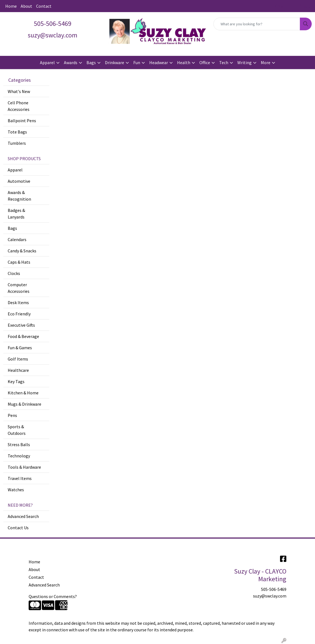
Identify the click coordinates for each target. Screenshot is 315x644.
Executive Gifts (21, 325)
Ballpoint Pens (22, 121)
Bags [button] (91, 62)
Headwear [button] (159, 62)
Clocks (14, 273)
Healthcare (18, 370)
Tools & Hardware (24, 467)
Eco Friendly (19, 314)
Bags (12, 228)
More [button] (266, 62)
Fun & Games (20, 348)
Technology (19, 456)
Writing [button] (245, 62)
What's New (19, 91)
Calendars (17, 239)
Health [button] (184, 62)
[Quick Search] (257, 24)
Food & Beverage (23, 336)
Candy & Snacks (22, 251)
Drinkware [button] (115, 62)
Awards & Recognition (19, 196)
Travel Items (20, 478)
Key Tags (16, 381)
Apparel (15, 170)
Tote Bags (17, 132)
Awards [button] (71, 62)
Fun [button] (137, 62)
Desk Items (18, 302)
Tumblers (17, 143)
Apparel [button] (47, 62)
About (26, 6)
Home (11, 6)
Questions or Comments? (53, 596)
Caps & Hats (19, 262)
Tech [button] (224, 62)
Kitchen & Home (23, 393)
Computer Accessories (19, 288)
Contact (44, 6)
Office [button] (205, 62)
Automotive (19, 181)
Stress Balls (19, 444)
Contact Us (18, 528)
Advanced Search (23, 516)
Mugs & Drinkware (25, 404)
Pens (12, 415)
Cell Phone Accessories (19, 106)
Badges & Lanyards (16, 214)
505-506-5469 (53, 24)
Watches (16, 490)
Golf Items (18, 359)
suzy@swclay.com (270, 596)
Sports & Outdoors (17, 430)
